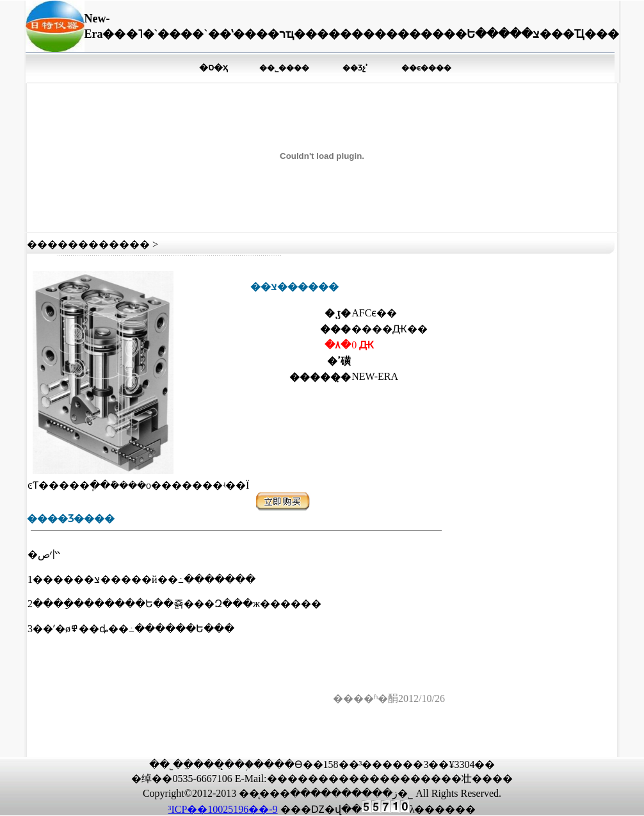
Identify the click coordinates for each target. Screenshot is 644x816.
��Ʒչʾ (355, 68)
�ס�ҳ (213, 68)
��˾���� (284, 68)
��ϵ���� (426, 68)
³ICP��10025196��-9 (223, 809)
